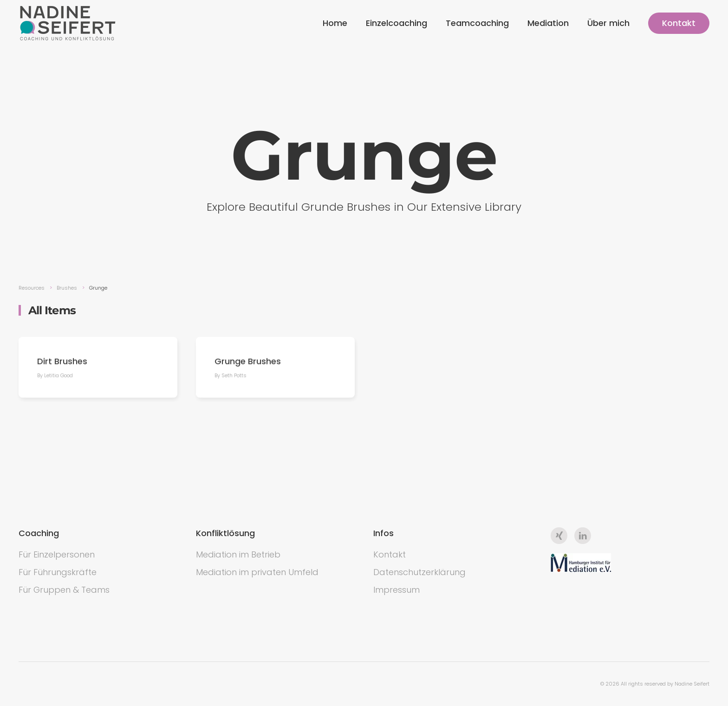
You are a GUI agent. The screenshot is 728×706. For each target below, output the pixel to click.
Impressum (396, 590)
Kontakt (679, 23)
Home (335, 23)
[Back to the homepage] (68, 23)
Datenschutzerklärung (419, 572)
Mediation (548, 23)
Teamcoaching (477, 23)
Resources (32, 288)
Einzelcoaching (396, 23)
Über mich (608, 23)
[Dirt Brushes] (98, 368)
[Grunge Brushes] (275, 368)
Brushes (67, 288)
